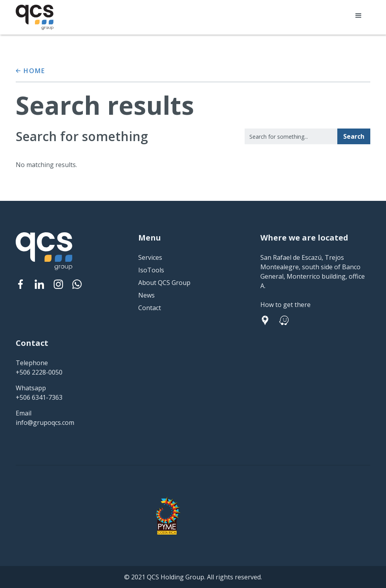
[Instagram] (58, 284)
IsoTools (151, 270)
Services (150, 257)
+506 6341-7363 (39, 397)
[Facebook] (20, 284)
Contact (150, 308)
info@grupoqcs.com (45, 423)
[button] (359, 16)
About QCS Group (164, 283)
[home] (35, 17)
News (146, 295)
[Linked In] (39, 284)
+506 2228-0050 (39, 372)
